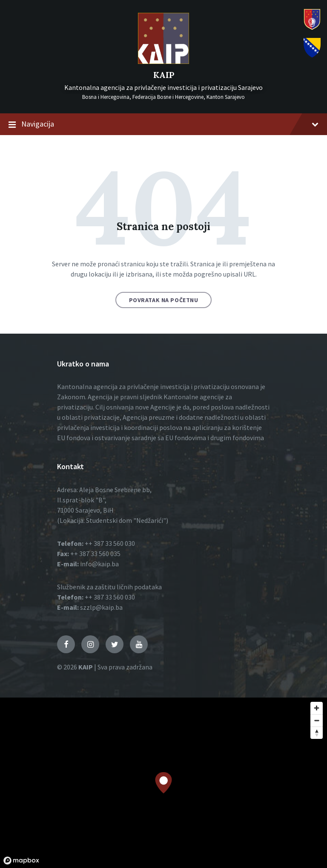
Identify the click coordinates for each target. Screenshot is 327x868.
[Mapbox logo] (21, 861)
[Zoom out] (317, 720)
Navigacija (163, 124)
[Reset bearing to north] (317, 733)
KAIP (164, 75)
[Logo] (163, 61)
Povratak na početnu (164, 300)
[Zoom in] (317, 708)
